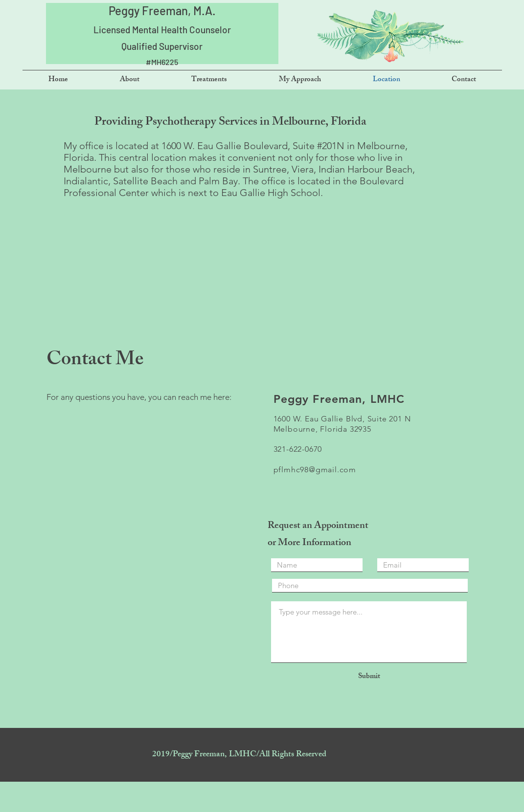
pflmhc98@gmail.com (315, 470)
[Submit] (369, 677)
